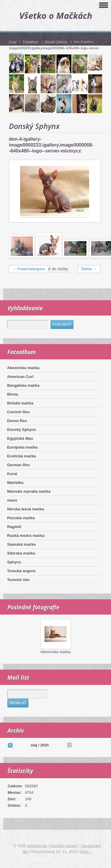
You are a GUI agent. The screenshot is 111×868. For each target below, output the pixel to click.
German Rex (18, 465)
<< (10, 745)
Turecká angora (21, 571)
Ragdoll (14, 527)
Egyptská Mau (20, 438)
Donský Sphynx (22, 430)
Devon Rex (17, 421)
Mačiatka (15, 483)
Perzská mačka (21, 518)
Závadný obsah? (64, 846)
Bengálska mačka (23, 385)
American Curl (20, 377)
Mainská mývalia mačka (29, 491)
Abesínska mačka (23, 368)
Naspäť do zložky (53, 269)
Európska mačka (22, 447)
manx (12, 500)
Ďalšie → (89, 269)
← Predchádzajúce (29, 269)
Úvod (13, 42)
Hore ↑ (86, 852)
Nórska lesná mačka (26, 509)
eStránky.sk (37, 846)
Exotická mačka (22, 456)
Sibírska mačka (21, 553)
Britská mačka (20, 403)
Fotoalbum (31, 42)
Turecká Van (18, 580)
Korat (12, 474)
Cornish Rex (18, 412)
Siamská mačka (21, 544)
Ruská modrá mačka (26, 536)
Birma (13, 394)
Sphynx (14, 562)
